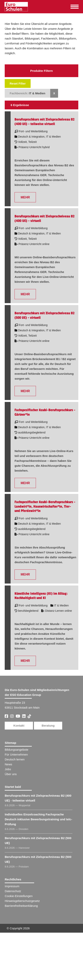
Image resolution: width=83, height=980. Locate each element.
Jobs (8, 769)
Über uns (11, 774)
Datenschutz (13, 891)
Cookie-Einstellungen (19, 896)
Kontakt (19, 726)
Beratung (48, 726)
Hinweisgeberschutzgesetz (22, 901)
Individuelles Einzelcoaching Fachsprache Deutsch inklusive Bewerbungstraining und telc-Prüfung (38, 819)
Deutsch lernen (15, 759)
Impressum (12, 886)
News (8, 764)
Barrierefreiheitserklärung (21, 906)
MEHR (25, 197)
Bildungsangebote (16, 750)
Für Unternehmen (16, 754)
